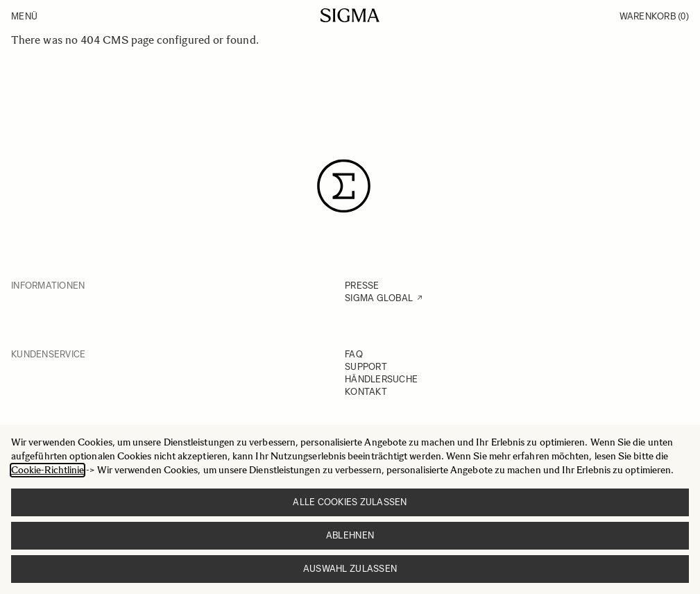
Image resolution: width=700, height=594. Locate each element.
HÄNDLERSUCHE (381, 379)
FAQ (354, 354)
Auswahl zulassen (350, 569)
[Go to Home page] (350, 15)
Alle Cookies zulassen (350, 502)
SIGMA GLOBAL (379, 298)
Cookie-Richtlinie (48, 470)
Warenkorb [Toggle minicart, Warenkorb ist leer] (654, 16)
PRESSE (362, 286)
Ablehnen (350, 535)
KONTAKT (366, 392)
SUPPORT (366, 367)
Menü (24, 16)
